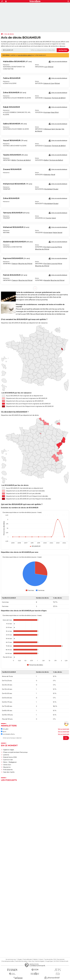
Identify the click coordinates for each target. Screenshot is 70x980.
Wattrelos (47, 175)
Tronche (48, 218)
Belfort (14, 160)
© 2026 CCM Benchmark (61, 961)
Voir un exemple (64, 729)
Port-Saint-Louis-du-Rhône (53, 247)
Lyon (46, 67)
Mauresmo (7, 767)
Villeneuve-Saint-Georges (53, 129)
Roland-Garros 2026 (10, 757)
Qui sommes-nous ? (11, 959)
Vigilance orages (9, 750)
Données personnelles (8, 961)
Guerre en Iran (8, 760)
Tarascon (15, 264)
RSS (55, 959)
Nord (53, 175)
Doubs (56, 189)
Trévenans (47, 98)
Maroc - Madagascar (10, 762)
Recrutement (61, 959)
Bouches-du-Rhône (42, 249)
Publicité (35, 959)
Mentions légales (40, 961)
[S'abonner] (35, 738)
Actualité (5, 729)
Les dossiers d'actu (8, 734)
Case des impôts (9, 772)
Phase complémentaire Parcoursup (15, 752)
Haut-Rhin (55, 112)
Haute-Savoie (57, 233)
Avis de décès (9, 34)
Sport (4, 732)
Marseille (47, 280)
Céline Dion (7, 765)
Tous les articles (48, 959)
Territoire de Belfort (59, 98)
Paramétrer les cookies (21, 961)
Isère (54, 218)
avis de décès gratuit (25, 55)
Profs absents (8, 770)
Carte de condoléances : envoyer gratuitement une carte (38, 292)
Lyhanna (6, 755)
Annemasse (48, 233)
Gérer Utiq (31, 961)
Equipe (20, 959)
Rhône (51, 67)
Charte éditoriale (27, 959)
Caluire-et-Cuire (49, 83)
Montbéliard (48, 189)
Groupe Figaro (49, 961)
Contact (41, 959)
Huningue (47, 112)
